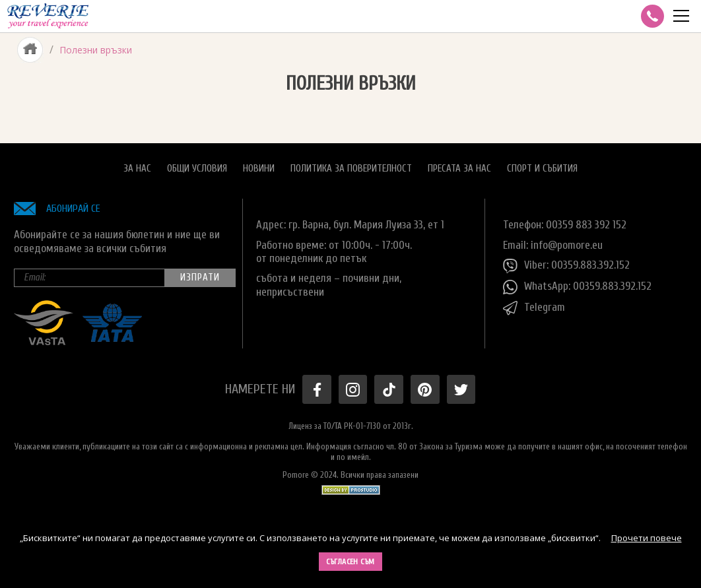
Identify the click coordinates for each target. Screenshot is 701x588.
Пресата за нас (459, 169)
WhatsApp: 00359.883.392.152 (577, 287)
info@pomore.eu (567, 245)
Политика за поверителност (351, 169)
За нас (137, 169)
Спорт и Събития (542, 169)
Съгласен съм (350, 562)
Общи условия (197, 169)
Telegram (534, 308)
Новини (259, 169)
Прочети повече (647, 538)
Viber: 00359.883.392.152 (566, 266)
